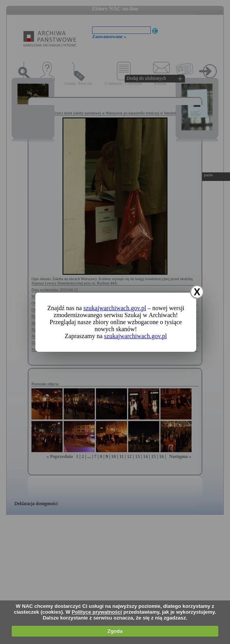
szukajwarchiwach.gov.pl (115, 308)
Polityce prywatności (97, 612)
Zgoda (115, 631)
